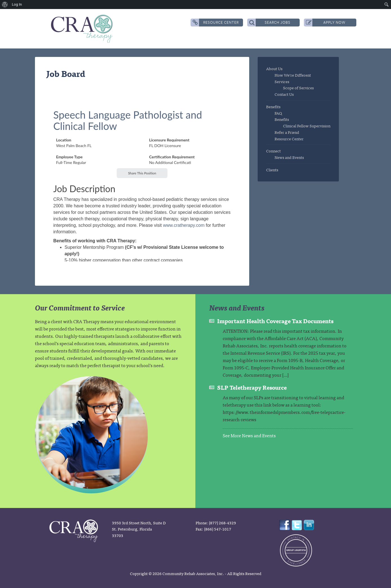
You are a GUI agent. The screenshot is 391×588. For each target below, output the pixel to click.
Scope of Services (298, 88)
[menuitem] (5, 5)
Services (282, 81)
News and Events (289, 157)
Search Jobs (270, 22)
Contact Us (284, 94)
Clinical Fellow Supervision (307, 126)
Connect (273, 151)
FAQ (278, 113)
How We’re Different (293, 75)
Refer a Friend (287, 132)
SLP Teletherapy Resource (252, 387)
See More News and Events (249, 435)
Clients (272, 170)
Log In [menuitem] (17, 4)
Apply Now (326, 22)
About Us (274, 68)
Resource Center (216, 22)
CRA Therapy (83, 29)
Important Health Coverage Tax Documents (275, 321)
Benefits (273, 106)
